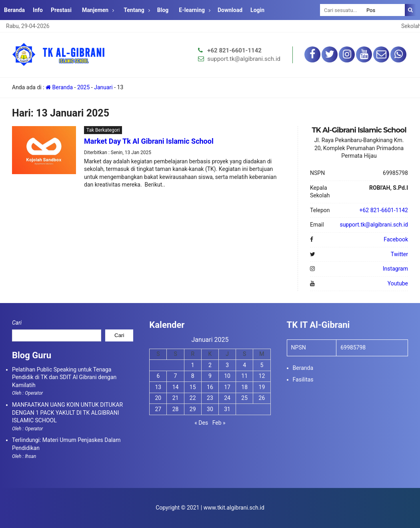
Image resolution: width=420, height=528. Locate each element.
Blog (163, 10)
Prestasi (61, 10)
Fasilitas (303, 379)
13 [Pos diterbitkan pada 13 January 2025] (158, 387)
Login (257, 10)
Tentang (134, 10)
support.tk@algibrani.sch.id (244, 59)
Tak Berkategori (103, 130)
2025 (83, 87)
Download (230, 10)
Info (38, 10)
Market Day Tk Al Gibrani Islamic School (149, 141)
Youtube (398, 283)
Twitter (399, 254)
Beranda (14, 10)
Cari (17, 323)
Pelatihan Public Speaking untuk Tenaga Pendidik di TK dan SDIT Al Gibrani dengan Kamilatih (64, 377)
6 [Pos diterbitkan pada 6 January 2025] (158, 376)
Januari (103, 87)
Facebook (396, 239)
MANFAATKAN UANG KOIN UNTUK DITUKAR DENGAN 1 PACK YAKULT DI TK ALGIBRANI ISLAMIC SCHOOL (67, 413)
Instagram (395, 269)
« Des (201, 423)
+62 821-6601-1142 (234, 50)
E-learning (192, 10)
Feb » (219, 423)
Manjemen (95, 10)
